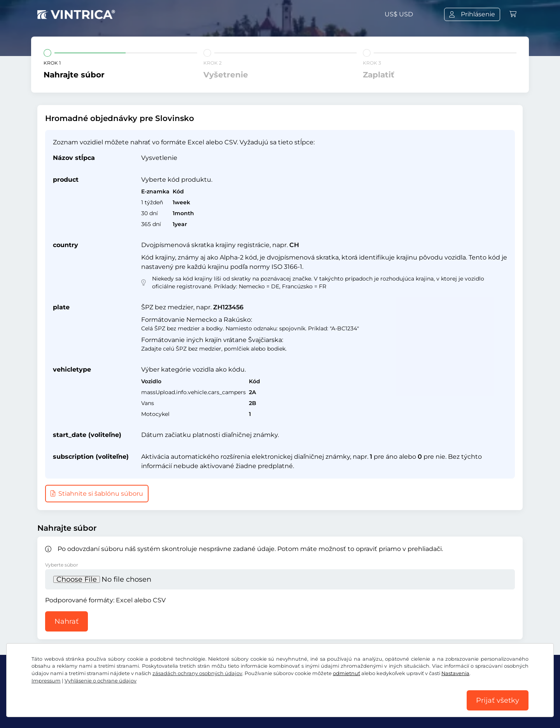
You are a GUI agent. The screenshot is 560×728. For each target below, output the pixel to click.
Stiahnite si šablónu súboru (97, 494)
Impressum (46, 681)
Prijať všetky (498, 700)
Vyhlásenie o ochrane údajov (101, 681)
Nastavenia (455, 673)
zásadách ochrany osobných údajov (197, 673)
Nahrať (66, 621)
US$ (399, 14)
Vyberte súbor (62, 565)
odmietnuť (346, 673)
